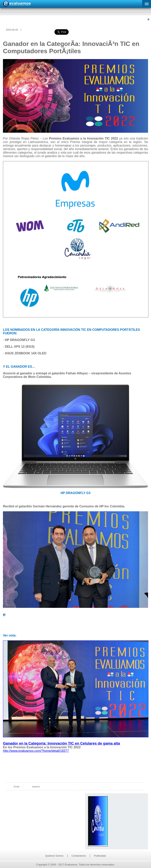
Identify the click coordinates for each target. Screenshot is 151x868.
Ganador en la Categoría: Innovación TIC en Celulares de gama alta (61, 743)
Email (17, 787)
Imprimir (36, 787)
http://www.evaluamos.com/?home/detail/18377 (36, 751)
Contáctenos (79, 856)
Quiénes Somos (54, 856)
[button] (147, 4)
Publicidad (100, 856)
